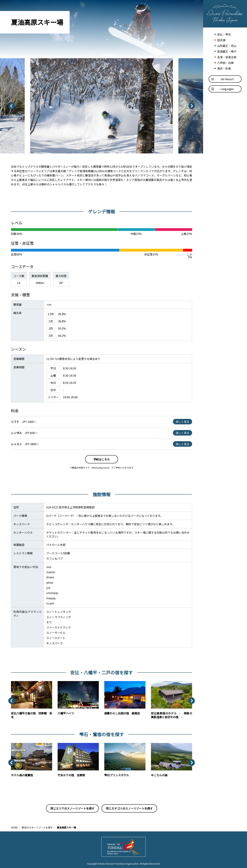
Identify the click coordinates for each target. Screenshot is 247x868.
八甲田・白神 (224, 63)
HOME (14, 827)
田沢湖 (219, 40)
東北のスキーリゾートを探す (37, 827)
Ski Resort (222, 79)
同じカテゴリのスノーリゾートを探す (129, 808)
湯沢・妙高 (222, 68)
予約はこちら (102, 459)
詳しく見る (183, 422)
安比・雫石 (222, 34)
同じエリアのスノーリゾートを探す (72, 808)
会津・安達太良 (225, 57)
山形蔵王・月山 (225, 46)
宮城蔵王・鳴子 (225, 51)
